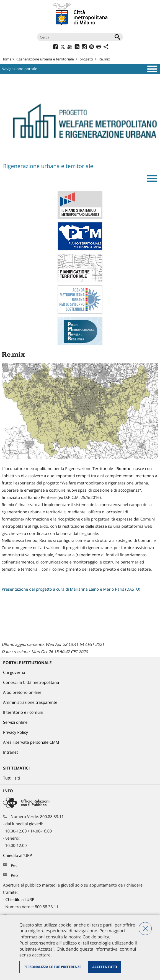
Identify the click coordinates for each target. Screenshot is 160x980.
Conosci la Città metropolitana (31, 683)
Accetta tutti (104, 967)
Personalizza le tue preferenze (52, 967)
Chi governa (14, 673)
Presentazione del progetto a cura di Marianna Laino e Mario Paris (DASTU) (71, 589)
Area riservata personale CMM (31, 742)
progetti (86, 59)
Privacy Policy (16, 733)
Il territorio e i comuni (23, 713)
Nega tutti (145, 929)
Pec (14, 866)
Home (7, 59)
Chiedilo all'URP (18, 856)
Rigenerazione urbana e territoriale (45, 59)
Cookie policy (96, 937)
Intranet (11, 752)
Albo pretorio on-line (22, 693)
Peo (14, 876)
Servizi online (15, 723)
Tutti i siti (11, 778)
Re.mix (104, 59)
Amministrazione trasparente (30, 703)
